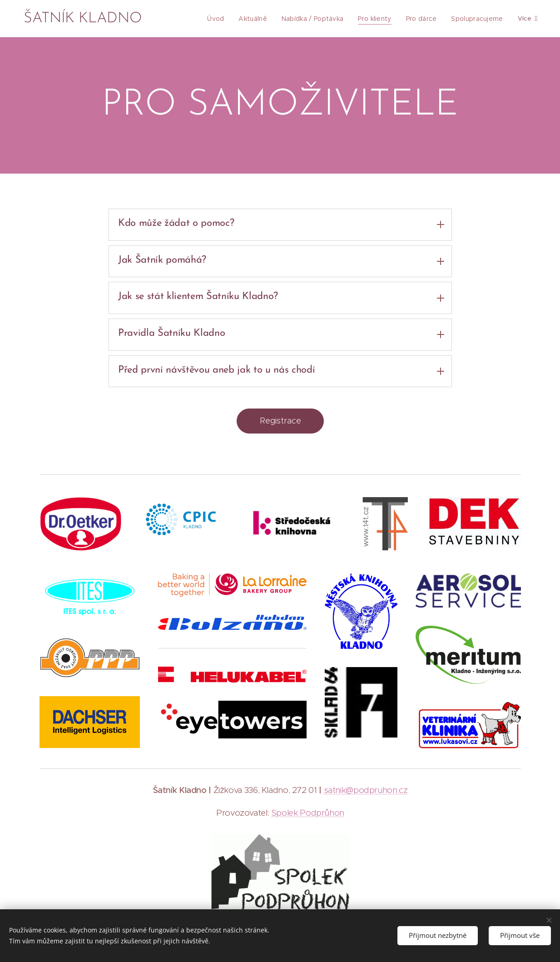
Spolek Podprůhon (307, 813)
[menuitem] (225, 19)
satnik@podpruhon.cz (365, 790)
